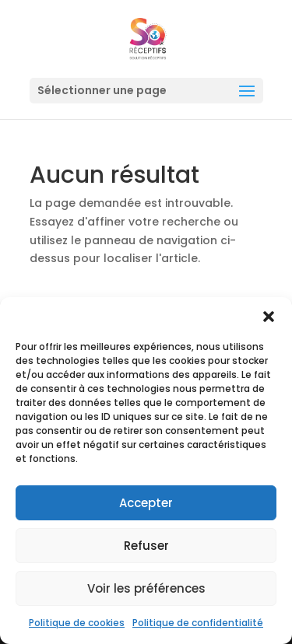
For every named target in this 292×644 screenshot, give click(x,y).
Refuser (146, 546)
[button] (269, 317)
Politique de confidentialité (198, 623)
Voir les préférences (146, 588)
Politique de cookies (77, 623)
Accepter (146, 503)
